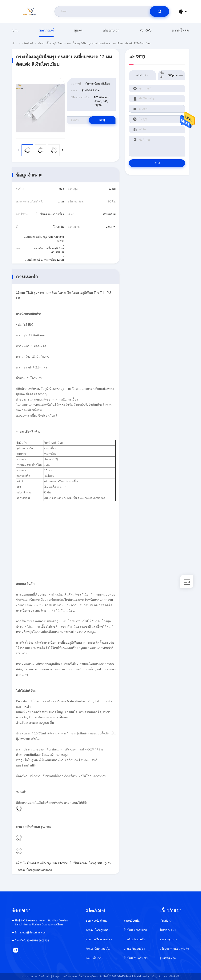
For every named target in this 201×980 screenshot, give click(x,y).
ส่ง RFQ (145, 30)
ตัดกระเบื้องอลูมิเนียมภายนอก (35, 870)
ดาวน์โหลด (180, 30)
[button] (62, 150)
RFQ (102, 120)
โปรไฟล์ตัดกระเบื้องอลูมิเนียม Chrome (46, 863)
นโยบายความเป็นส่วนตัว (174, 949)
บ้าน (15, 30)
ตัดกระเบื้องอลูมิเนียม (50, 43)
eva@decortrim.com (31, 932)
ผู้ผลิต (78, 30)
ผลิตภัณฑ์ (46, 30)
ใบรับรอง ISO (168, 930)
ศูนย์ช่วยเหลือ (168, 958)
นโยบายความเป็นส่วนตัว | (37, 976)
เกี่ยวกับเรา (111, 30)
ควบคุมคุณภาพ (168, 939)
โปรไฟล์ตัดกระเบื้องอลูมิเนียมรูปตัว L (91, 863)
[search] (159, 11)
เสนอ (157, 163)
